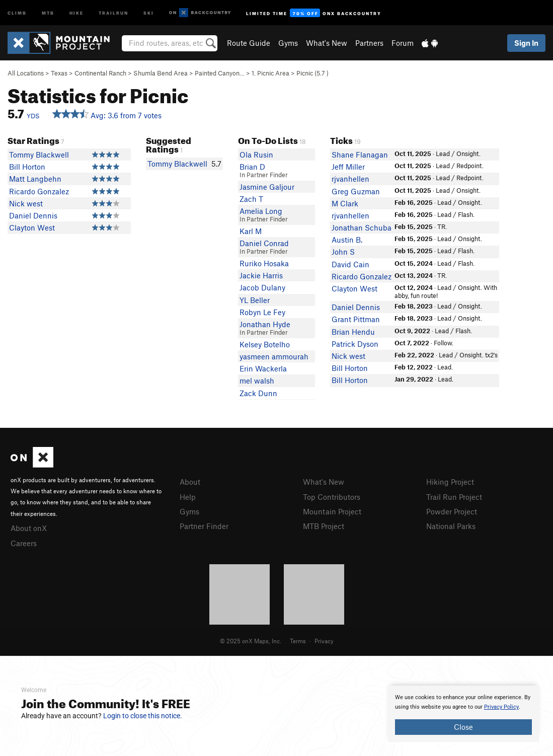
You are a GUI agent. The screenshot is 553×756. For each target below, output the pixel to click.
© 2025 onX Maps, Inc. (251, 641)
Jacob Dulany (262, 287)
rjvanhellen (350, 179)
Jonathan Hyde (265, 324)
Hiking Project (450, 482)
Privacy (324, 641)
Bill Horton (27, 167)
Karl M (251, 231)
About (190, 482)
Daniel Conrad (264, 243)
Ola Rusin (256, 155)
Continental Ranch (100, 73)
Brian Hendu (353, 332)
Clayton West (32, 228)
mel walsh (257, 381)
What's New (327, 43)
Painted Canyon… (220, 73)
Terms (298, 641)
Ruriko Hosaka (264, 263)
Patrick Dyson (355, 344)
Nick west (26, 203)
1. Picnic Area (270, 73)
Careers (24, 543)
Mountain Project (332, 511)
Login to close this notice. (143, 716)
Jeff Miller (348, 167)
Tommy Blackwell (39, 155)
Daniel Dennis (33, 215)
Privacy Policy (501, 707)
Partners (369, 43)
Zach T (251, 199)
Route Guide (249, 43)
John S (343, 252)
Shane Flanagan (360, 155)
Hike (76, 12)
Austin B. (347, 240)
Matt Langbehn (35, 179)
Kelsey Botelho (265, 344)
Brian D (252, 167)
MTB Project (324, 526)
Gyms (288, 43)
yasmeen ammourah (274, 356)
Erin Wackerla (263, 368)
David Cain (350, 264)
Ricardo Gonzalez (39, 191)
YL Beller (255, 300)
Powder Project (452, 511)
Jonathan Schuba (362, 228)
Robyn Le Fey (262, 312)
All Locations (26, 73)
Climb (17, 12)
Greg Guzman (356, 191)
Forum (403, 43)
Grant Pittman (356, 319)
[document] (463, 714)
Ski (149, 12)
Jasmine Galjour (267, 187)
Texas (59, 73)
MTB (48, 12)
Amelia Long (261, 211)
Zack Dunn (258, 393)
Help (188, 497)
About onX (29, 528)
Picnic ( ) (312, 73)
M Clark (345, 203)
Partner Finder (204, 526)
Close (463, 727)
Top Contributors (332, 497)
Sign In (526, 43)
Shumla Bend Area (161, 73)
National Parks (451, 526)
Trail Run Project (454, 497)
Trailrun (113, 12)
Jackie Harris (261, 275)
